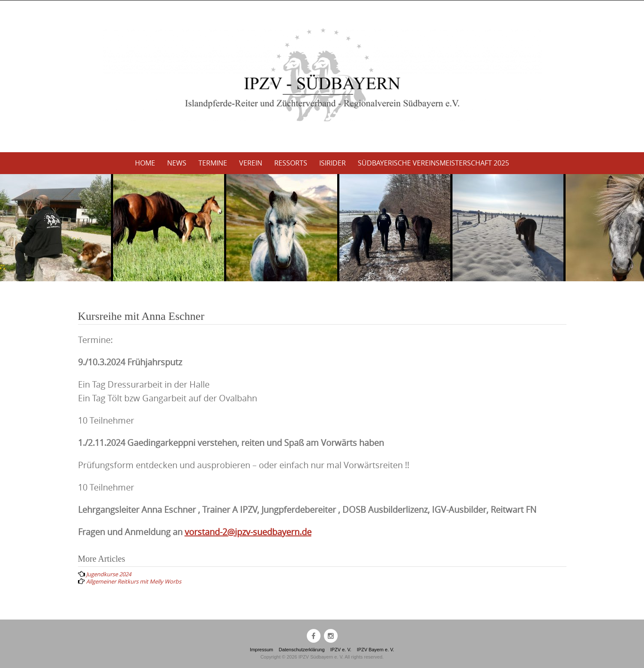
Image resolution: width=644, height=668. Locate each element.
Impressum (261, 650)
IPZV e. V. (341, 650)
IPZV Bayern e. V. (376, 650)
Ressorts (291, 163)
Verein (251, 163)
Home (145, 163)
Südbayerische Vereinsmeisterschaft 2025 (433, 163)
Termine (213, 163)
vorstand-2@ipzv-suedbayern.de (248, 532)
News (177, 163)
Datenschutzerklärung (302, 650)
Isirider (332, 163)
